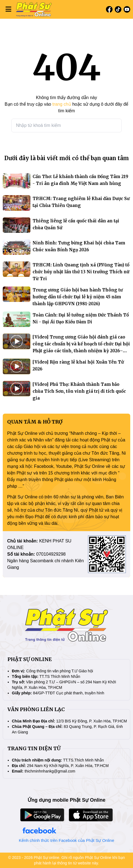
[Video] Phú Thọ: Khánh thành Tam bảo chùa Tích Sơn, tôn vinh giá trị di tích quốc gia (79, 391)
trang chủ (62, 104)
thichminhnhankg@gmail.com (50, 771)
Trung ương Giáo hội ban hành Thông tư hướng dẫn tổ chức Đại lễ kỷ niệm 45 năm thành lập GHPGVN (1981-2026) (78, 297)
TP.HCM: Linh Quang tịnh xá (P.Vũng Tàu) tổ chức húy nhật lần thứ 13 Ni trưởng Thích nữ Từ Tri (81, 272)
